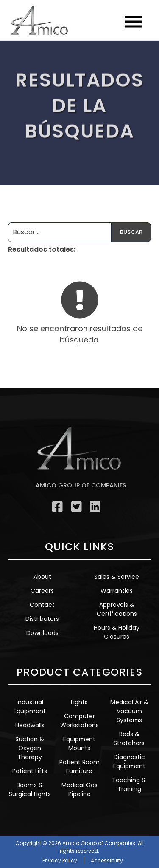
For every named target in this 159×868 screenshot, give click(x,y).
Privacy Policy (60, 861)
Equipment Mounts (79, 744)
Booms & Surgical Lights (30, 790)
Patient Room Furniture (79, 767)
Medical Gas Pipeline (79, 790)
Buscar (131, 232)
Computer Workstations (79, 721)
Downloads (42, 633)
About (42, 577)
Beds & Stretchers (129, 739)
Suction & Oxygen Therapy (30, 748)
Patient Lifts (30, 771)
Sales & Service (117, 577)
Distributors (42, 619)
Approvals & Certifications (117, 609)
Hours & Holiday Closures (117, 632)
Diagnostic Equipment (129, 761)
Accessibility (107, 861)
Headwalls (30, 725)
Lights (79, 702)
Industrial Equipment (30, 707)
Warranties (117, 591)
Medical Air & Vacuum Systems (129, 711)
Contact (42, 605)
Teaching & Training (129, 784)
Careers (42, 591)
